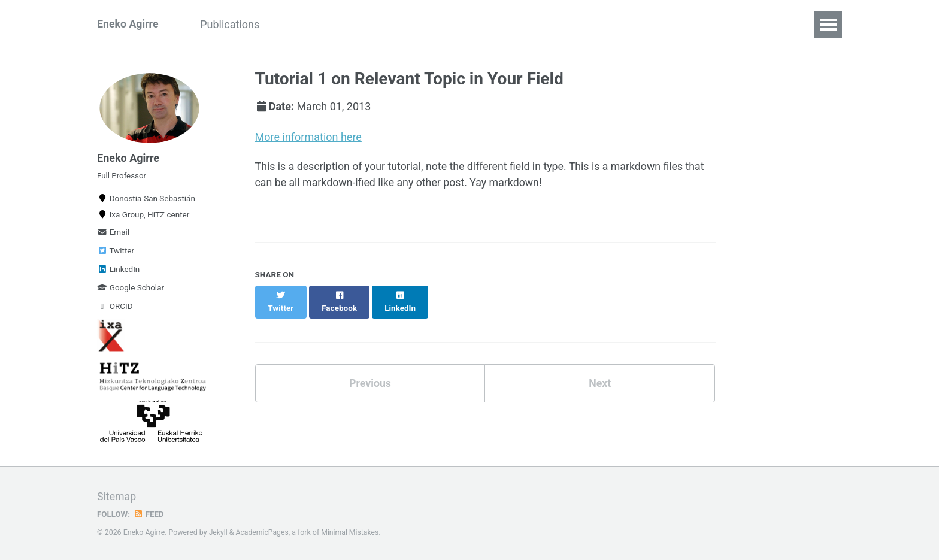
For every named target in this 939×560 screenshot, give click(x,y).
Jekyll (219, 532)
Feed (149, 514)
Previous (370, 372)
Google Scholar (131, 290)
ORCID (115, 309)
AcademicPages (263, 532)
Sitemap (117, 497)
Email (113, 235)
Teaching (545, 24)
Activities (366, 24)
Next (600, 372)
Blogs (674, 24)
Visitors (484, 24)
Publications (232, 24)
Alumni (427, 24)
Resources (614, 24)
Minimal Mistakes (351, 532)
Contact (728, 24)
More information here (308, 137)
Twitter (116, 253)
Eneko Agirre (128, 24)
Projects (303, 24)
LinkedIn (118, 272)
